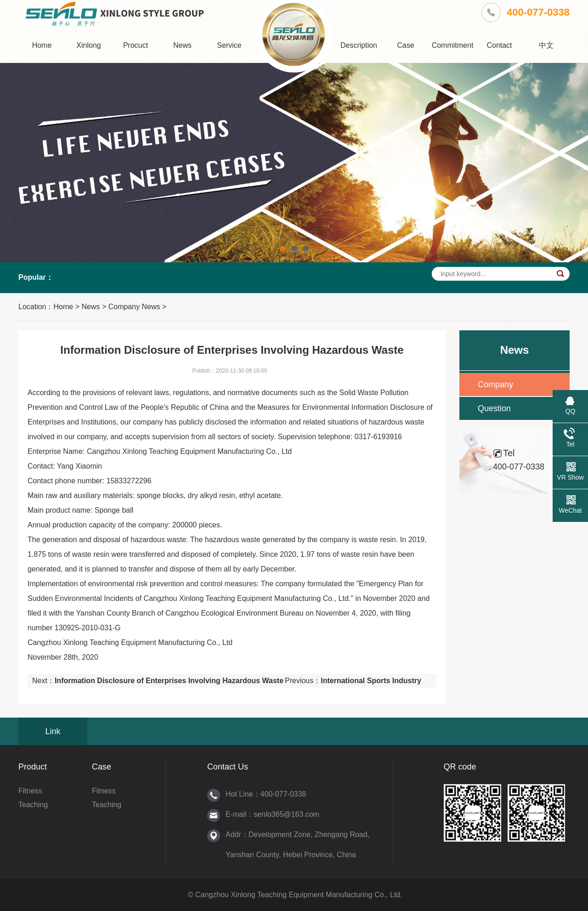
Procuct (136, 45)
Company (495, 385)
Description (359, 45)
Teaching (33, 805)
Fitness (30, 791)
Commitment (453, 45)
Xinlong (88, 45)
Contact (499, 45)
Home (42, 45)
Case (405, 45)
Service (229, 45)
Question (494, 408)
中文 (546, 45)
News (182, 45)
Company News (134, 307)
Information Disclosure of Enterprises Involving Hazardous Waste (169, 681)
